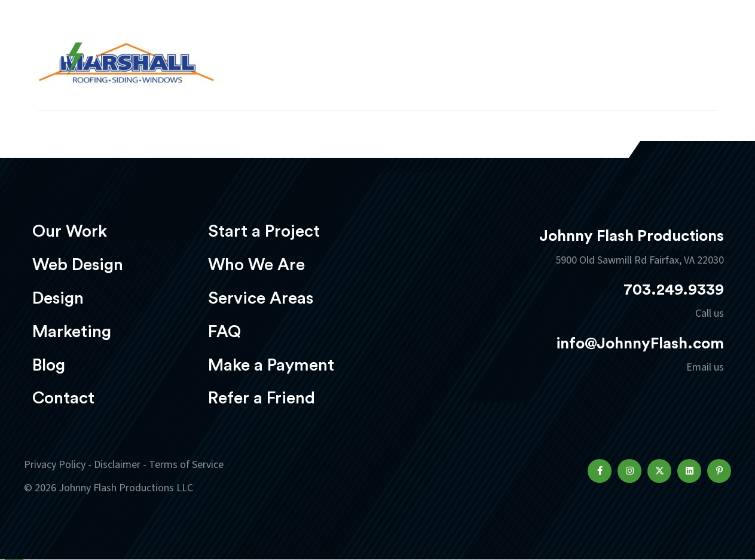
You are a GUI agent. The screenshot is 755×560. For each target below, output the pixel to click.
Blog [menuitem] (49, 365)
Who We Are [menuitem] (256, 265)
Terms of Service (186, 465)
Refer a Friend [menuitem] (262, 398)
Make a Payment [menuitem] (271, 365)
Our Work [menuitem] (70, 231)
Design (424, 46)
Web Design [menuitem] (78, 265)
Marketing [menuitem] (72, 332)
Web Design (346, 46)
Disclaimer (117, 465)
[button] (600, 471)
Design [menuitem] (58, 298)
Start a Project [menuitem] (264, 231)
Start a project (661, 47)
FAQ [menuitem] (224, 332)
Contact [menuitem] (63, 398)
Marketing (501, 46)
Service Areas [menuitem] (261, 298)
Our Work (257, 46)
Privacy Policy (55, 465)
